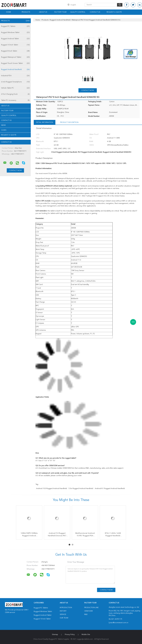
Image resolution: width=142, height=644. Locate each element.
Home (9, 12)
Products (26, 12)
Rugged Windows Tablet (15, 32)
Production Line (91, 608)
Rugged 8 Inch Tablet (15, 51)
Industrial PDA (15, 76)
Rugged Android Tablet (15, 39)
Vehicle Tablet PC (15, 88)
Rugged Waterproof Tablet (15, 57)
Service (63, 614)
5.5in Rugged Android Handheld (81, 489)
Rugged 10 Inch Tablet (15, 45)
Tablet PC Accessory (15, 100)
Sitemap (55, 635)
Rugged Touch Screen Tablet (15, 63)
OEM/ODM (88, 611)
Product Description (69, 122)
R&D (86, 614)
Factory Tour (60, 12)
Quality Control (78, 12)
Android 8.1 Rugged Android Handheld (110, 489)
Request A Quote (114, 12)
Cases (4, 130)
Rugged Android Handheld (15, 69)
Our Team (64, 618)
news (3, 125)
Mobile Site (86, 635)
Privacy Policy (70, 635)
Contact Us (95, 12)
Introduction (66, 608)
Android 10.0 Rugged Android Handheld (52, 489)
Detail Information (45, 122)
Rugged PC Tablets (15, 26)
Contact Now (88, 90)
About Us (43, 12)
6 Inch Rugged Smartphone (15, 82)
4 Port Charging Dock (15, 94)
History (63, 611)
